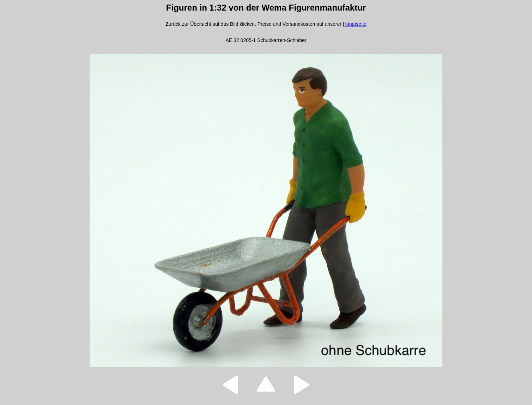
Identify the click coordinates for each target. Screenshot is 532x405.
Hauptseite (355, 24)
